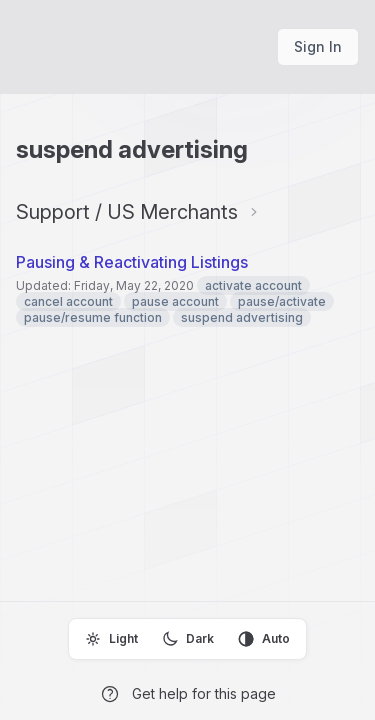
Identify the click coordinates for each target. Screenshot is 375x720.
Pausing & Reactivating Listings (132, 262)
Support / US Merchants (127, 212)
